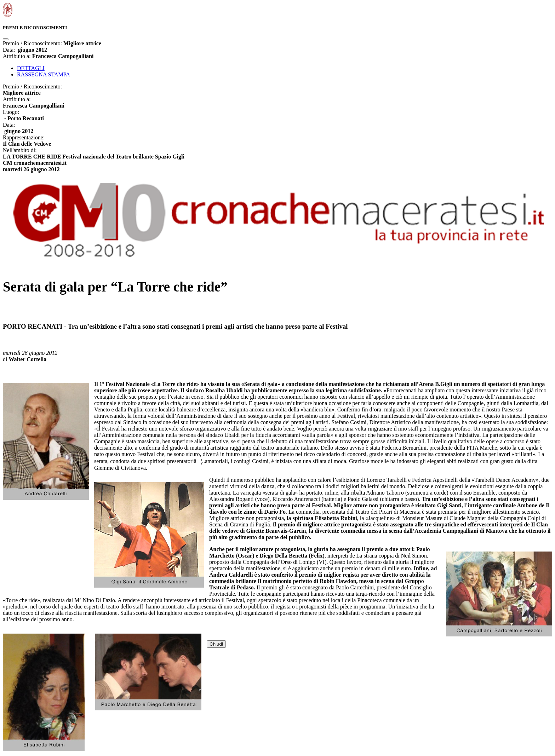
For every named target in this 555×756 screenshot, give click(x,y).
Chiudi (216, 644)
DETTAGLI (31, 68)
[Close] (6, 39)
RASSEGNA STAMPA (44, 74)
